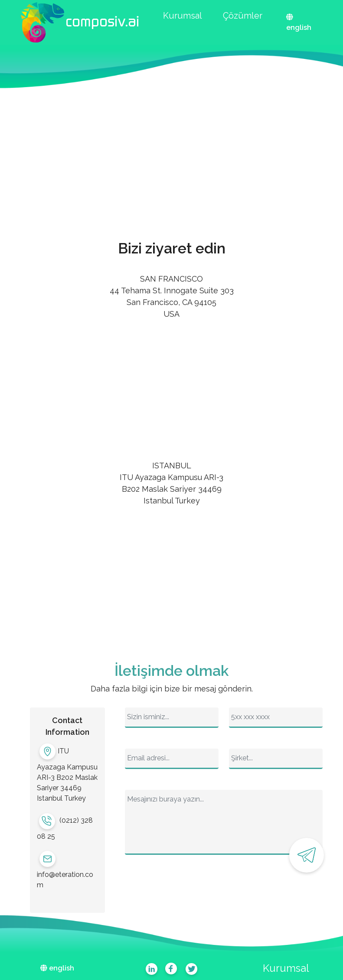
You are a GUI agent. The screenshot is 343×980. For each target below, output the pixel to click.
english (299, 28)
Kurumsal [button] (183, 16)
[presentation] (191, 889)
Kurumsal (286, 968)
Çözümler (243, 16)
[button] (80, 22)
